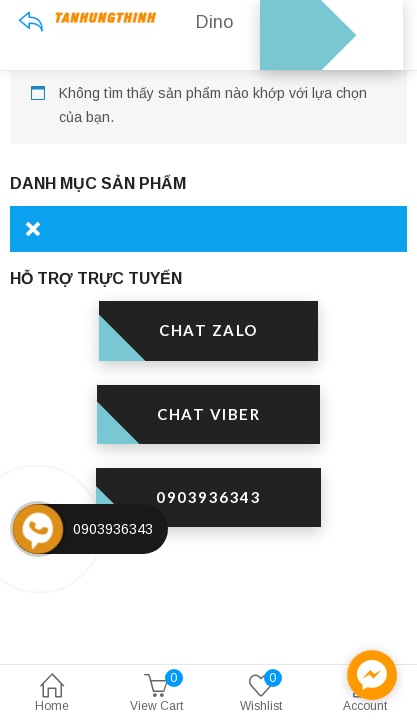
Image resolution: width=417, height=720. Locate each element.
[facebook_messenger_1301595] (372, 675)
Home (52, 694)
